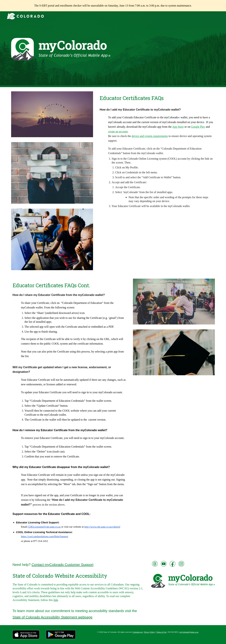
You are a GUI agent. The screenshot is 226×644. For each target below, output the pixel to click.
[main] (157, 98)
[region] (113, 6)
